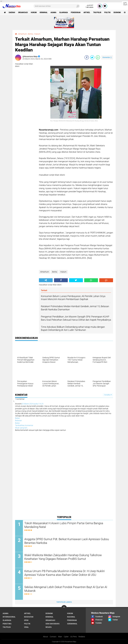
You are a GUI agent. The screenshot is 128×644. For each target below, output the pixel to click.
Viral (26, 627)
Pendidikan (76, 12)
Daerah (12, 12)
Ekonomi (117, 12)
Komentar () (107, 57)
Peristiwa (7, 624)
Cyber (66, 637)
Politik (107, 12)
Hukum (34, 12)
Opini (26, 620)
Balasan (18, 420)
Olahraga (64, 12)
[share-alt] (46, 280)
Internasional (9, 617)
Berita (31, 34)
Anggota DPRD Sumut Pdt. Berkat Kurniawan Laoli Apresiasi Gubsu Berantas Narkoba (67, 541)
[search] (57, 6)
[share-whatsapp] (98, 57)
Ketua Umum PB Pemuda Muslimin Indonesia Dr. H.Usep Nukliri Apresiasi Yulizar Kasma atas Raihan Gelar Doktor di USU (65, 573)
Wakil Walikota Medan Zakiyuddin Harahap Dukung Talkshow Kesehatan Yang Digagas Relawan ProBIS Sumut (63, 557)
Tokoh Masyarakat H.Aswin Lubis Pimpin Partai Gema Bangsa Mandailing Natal (64, 525)
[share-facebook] (87, 57)
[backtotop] (64, 608)
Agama (53, 12)
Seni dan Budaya (52, 624)
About (46, 637)
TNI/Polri (97, 12)
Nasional (71, 617)
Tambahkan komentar (24, 425)
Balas (17, 418)
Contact (53, 637)
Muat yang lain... (22, 428)
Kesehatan (29, 617)
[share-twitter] (92, 57)
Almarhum (22, 34)
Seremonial (72, 624)
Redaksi (82, 637)
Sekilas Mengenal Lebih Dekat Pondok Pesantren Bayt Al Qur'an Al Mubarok (66, 589)
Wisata (49, 627)
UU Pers (74, 637)
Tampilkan (108, 395)
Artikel (87, 12)
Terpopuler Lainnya (64, 602)
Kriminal (44, 12)
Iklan (60, 637)
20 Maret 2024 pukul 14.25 (32, 404)
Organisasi (23, 12)
